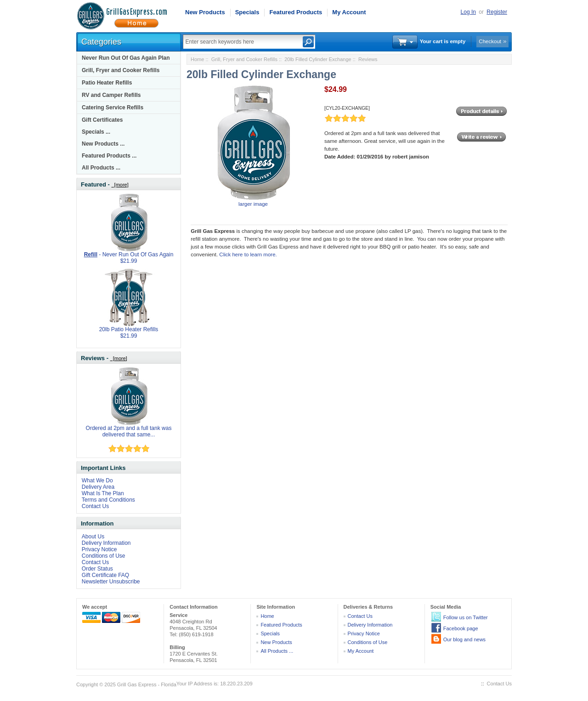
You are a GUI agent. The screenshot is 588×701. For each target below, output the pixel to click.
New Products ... (103, 144)
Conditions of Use (104, 556)
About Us (93, 537)
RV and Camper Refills (111, 95)
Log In (468, 12)
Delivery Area (98, 487)
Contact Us (95, 506)
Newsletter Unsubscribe (111, 582)
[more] (120, 185)
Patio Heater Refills (107, 83)
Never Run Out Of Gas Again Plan (126, 58)
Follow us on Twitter (466, 617)
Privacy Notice (99, 549)
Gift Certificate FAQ (105, 575)
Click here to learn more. (248, 254)
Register (497, 12)
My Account (349, 12)
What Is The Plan (103, 493)
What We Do (97, 481)
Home (197, 59)
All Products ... (101, 168)
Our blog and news (464, 639)
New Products (205, 12)
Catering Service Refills (113, 107)
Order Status (97, 569)
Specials (247, 12)
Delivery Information (106, 543)
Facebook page (461, 628)
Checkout (490, 41)
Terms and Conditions (108, 500)
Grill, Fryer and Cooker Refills (121, 70)
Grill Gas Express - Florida (147, 684)
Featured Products (296, 12)
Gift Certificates (102, 120)
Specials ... (96, 132)
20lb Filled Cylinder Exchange (318, 59)
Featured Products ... (109, 156)
